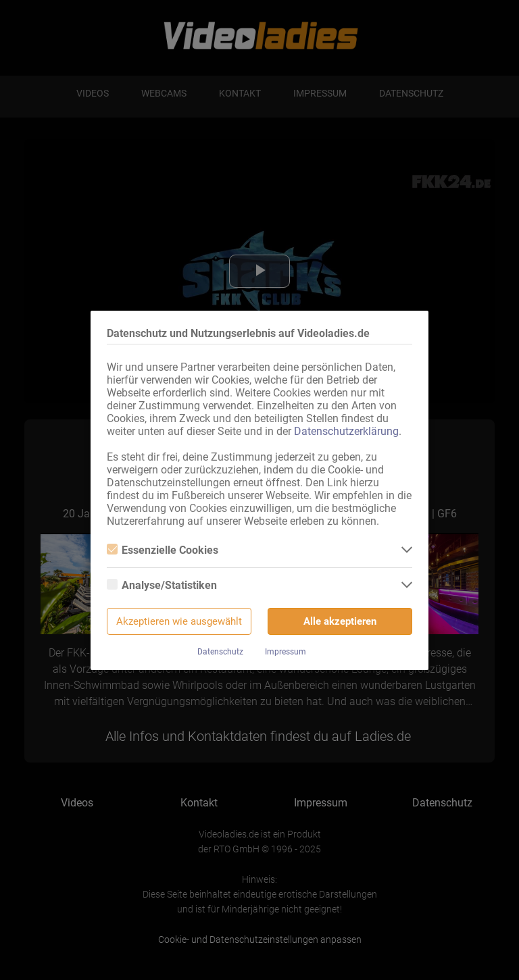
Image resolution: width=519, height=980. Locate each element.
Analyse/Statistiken (162, 585)
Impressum (286, 652)
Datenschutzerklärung (346, 431)
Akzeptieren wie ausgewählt (179, 621)
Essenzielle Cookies (163, 550)
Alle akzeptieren (340, 621)
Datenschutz (220, 652)
